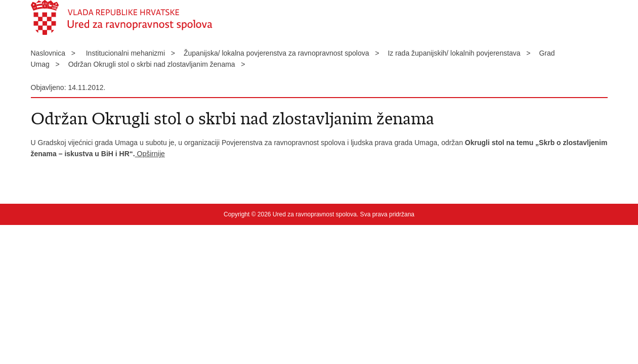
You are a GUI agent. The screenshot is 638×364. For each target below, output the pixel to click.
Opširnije (150, 154)
